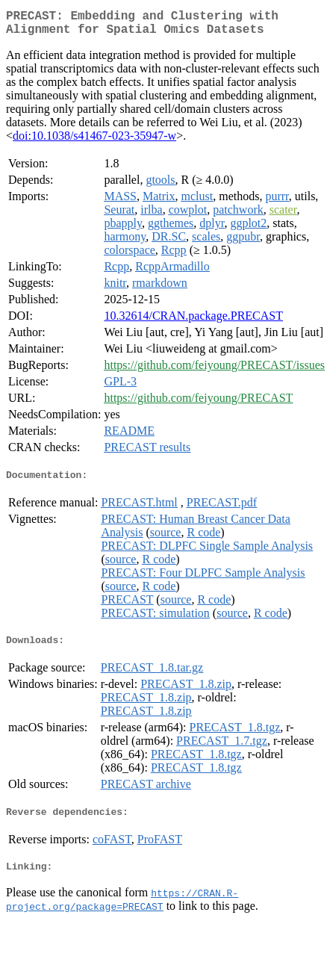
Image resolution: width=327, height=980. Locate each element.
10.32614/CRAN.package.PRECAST (193, 322)
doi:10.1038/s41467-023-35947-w (94, 142)
